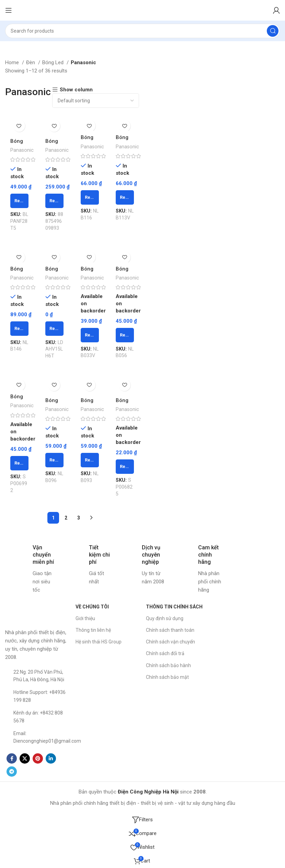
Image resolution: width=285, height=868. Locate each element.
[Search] (142, 31)
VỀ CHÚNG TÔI (92, 607)
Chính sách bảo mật (167, 677)
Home (13, 62)
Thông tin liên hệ (93, 630)
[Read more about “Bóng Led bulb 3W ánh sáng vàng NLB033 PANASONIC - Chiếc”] (90, 335)
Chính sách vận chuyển (170, 642)
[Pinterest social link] (38, 758)
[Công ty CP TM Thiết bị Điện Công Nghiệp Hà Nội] (248, 652)
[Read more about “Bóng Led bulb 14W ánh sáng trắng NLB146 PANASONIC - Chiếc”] (19, 329)
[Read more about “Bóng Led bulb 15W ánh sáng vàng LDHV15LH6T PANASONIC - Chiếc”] (55, 329)
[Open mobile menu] (9, 10)
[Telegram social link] (12, 772)
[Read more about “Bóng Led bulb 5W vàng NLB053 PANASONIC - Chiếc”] (19, 463)
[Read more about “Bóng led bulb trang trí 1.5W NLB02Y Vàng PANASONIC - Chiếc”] (125, 467)
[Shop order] (96, 101)
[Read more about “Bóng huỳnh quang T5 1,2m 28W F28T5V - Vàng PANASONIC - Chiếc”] (19, 201)
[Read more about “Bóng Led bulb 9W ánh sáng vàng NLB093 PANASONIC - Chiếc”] (90, 460)
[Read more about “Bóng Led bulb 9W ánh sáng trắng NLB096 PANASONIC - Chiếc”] (55, 460)
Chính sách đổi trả (165, 653)
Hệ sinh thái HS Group (99, 642)
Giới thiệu (85, 618)
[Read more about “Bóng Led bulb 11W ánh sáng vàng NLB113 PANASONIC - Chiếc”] (125, 197)
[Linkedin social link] (51, 758)
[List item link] (37, 676)
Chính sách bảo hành (168, 665)
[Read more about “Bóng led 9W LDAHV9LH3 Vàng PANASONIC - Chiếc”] (55, 201)
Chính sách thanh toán (170, 630)
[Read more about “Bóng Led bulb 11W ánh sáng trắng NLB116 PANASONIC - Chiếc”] (90, 197)
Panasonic (22, 150)
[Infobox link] (30, 569)
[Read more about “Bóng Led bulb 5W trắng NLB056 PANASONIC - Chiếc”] (125, 335)
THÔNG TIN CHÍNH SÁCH (174, 607)
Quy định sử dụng (165, 618)
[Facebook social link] (12, 758)
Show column (76, 90)
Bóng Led (54, 62)
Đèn (31, 62)
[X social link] (25, 758)
